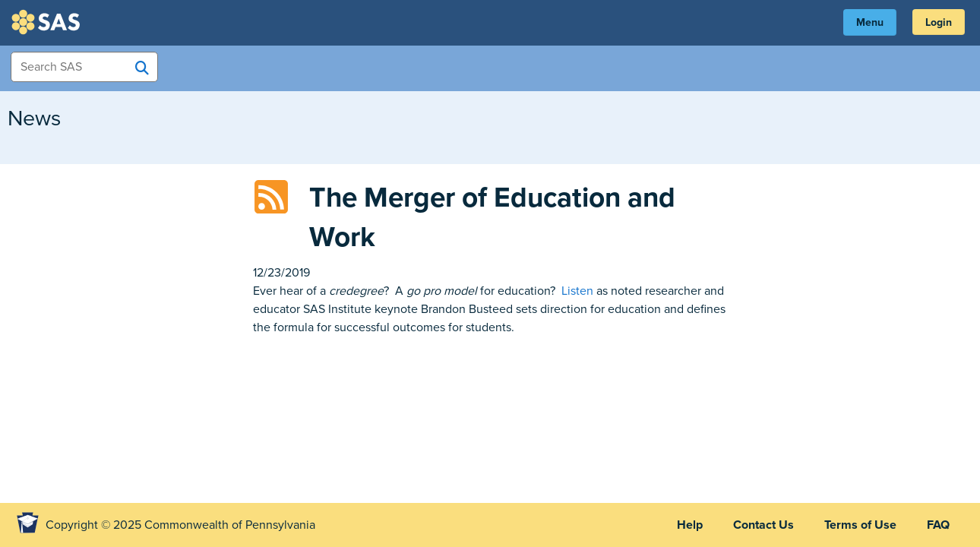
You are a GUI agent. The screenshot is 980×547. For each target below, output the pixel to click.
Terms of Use (860, 525)
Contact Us (763, 525)
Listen (577, 291)
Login (939, 22)
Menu (870, 22)
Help (690, 525)
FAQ (938, 525)
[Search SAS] (142, 68)
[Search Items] (84, 67)
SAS (48, 22)
